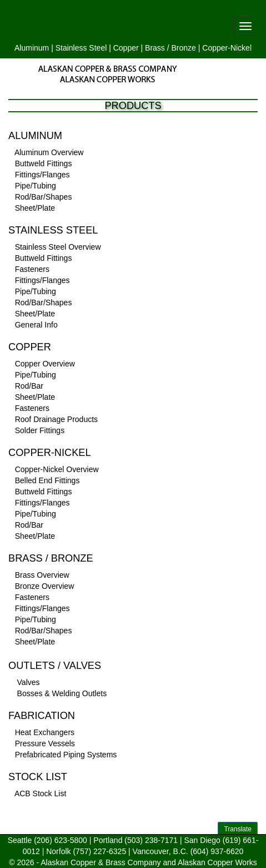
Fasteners (32, 269)
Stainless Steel (81, 48)
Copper (126, 48)
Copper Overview (45, 364)
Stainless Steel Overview (58, 247)
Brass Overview (42, 575)
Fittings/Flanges (42, 175)
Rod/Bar (29, 386)
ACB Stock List (40, 793)
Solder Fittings (40, 430)
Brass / (157, 48)
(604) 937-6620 (217, 851)
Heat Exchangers (45, 732)
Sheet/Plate (35, 208)
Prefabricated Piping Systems (66, 755)
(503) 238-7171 (151, 840)
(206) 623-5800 (61, 840)
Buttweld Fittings (44, 163)
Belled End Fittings (47, 480)
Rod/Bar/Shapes (44, 197)
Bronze (184, 48)
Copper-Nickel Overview (57, 469)
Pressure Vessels (45, 743)
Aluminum (32, 48)
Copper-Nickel (227, 48)
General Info (36, 325)
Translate (238, 829)
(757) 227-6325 (99, 851)
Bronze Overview (45, 586)
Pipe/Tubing (36, 186)
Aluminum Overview (49, 152)
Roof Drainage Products (56, 419)
